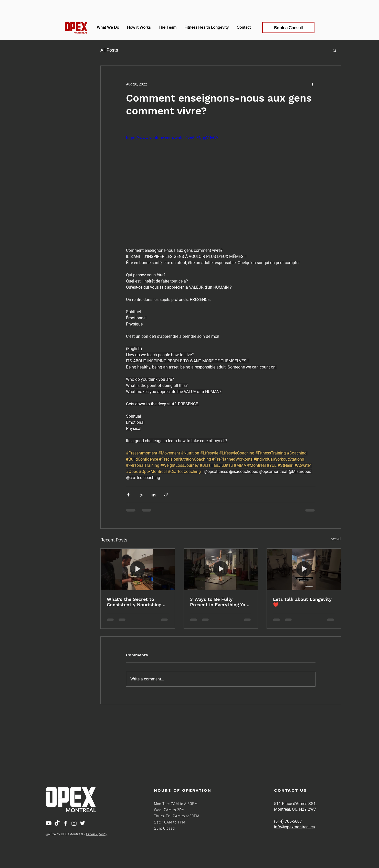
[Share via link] (166, 495)
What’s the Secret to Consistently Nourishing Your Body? (134, 602)
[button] (335, 50)
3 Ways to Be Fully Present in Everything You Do (219, 602)
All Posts (109, 50)
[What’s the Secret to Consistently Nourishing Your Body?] (138, 569)
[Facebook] (66, 823)
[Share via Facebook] (128, 495)
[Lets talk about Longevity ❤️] (304, 569)
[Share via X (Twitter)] (141, 495)
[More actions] (312, 84)
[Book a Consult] (288, 28)
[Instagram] (74, 823)
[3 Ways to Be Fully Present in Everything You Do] (221, 569)
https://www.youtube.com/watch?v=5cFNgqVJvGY (172, 138)
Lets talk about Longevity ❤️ (302, 602)
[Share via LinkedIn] (154, 495)
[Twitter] (82, 823)
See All (336, 539)
